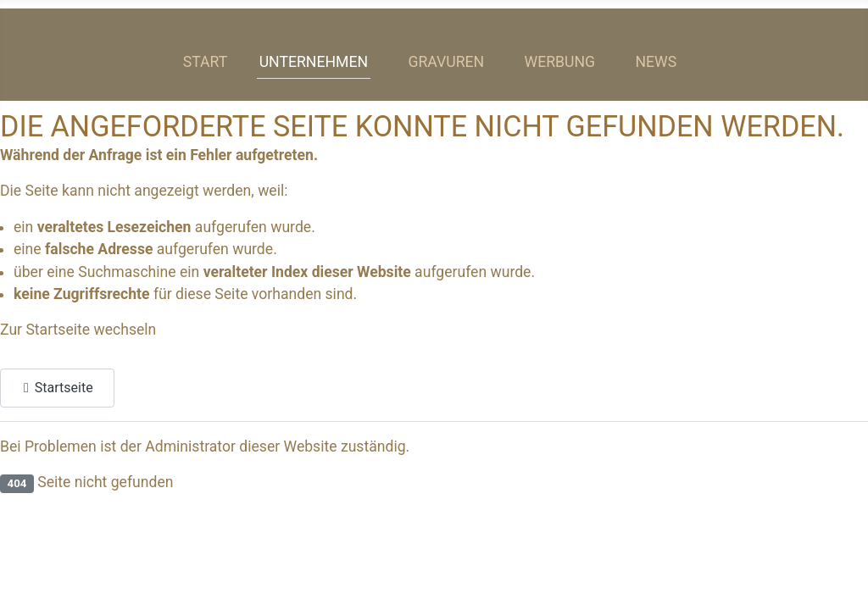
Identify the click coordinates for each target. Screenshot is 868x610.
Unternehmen (314, 62)
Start (206, 62)
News (656, 62)
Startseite (57, 386)
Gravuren (446, 62)
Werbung (560, 62)
